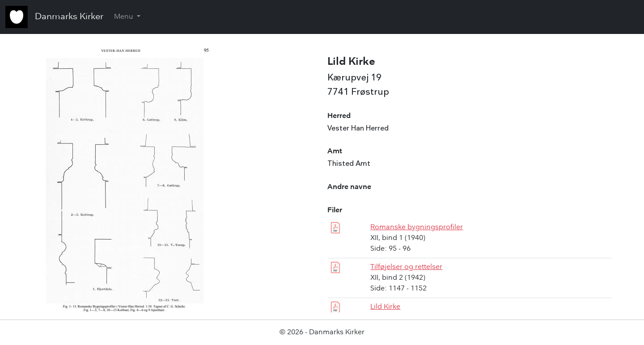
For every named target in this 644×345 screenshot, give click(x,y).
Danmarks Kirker (69, 17)
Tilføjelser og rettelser (406, 267)
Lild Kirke (385, 307)
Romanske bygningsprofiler (417, 227)
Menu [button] (125, 17)
